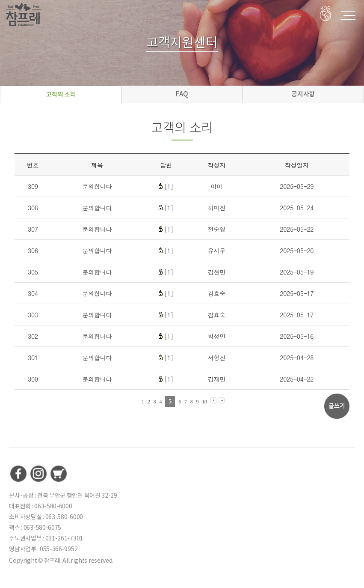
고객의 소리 (61, 94)
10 (204, 402)
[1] (169, 186)
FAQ (182, 94)
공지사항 (303, 94)
